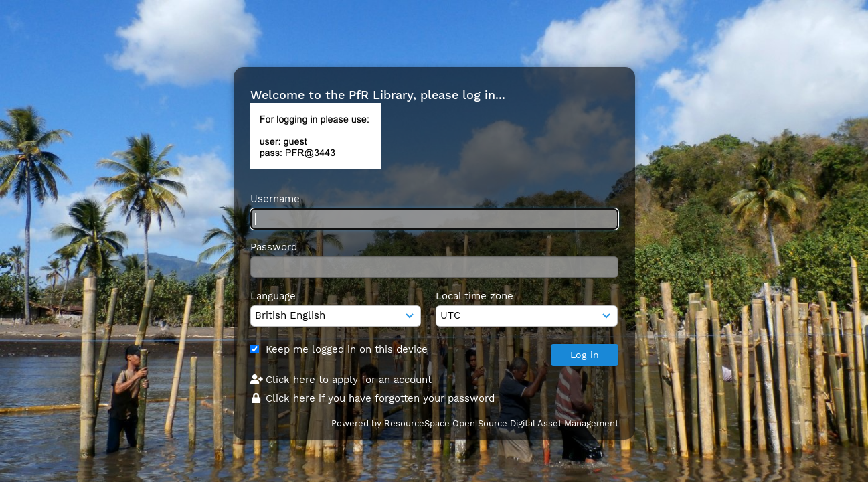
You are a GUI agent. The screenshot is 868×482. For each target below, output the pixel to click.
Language (273, 296)
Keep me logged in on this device (347, 349)
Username (275, 199)
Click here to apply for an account (341, 380)
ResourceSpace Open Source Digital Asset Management (501, 423)
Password (274, 247)
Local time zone (474, 296)
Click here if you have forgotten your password (373, 398)
